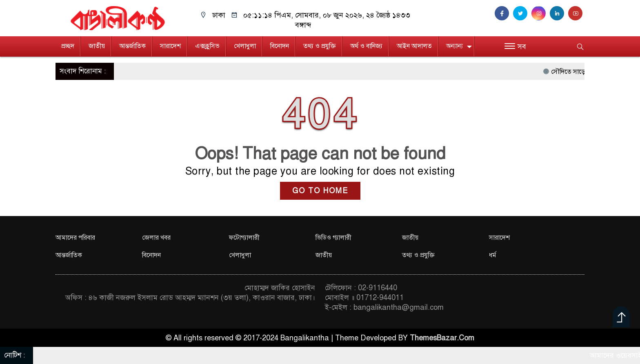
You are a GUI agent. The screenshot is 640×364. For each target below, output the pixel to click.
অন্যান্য (454, 46)
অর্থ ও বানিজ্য (366, 46)
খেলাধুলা (245, 46)
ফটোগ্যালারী (244, 238)
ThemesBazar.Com (442, 338)
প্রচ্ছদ (68, 46)
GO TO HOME (320, 191)
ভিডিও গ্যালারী (333, 238)
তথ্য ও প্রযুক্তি (320, 46)
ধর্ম (493, 255)
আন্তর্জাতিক (132, 46)
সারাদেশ (170, 46)
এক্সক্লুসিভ (207, 46)
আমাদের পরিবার (75, 238)
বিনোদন (280, 46)
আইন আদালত (414, 46)
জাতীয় (97, 46)
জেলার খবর (156, 238)
